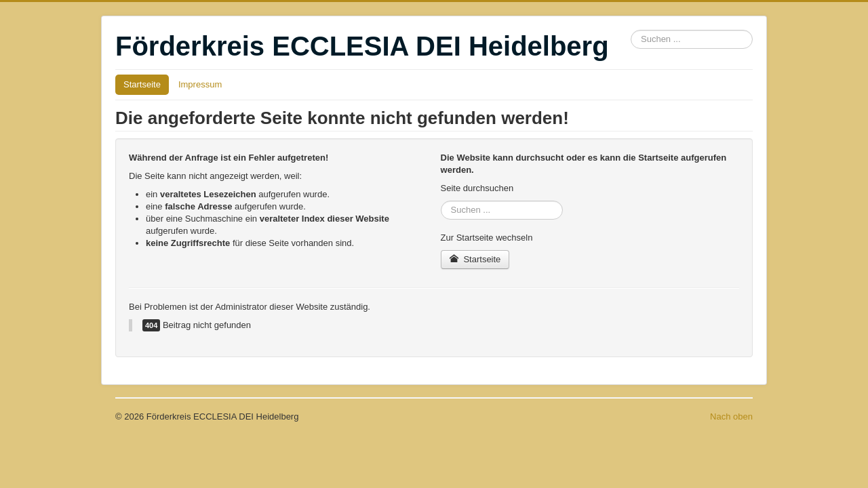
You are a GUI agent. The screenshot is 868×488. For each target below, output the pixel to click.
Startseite (142, 84)
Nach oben (731, 416)
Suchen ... (631, 30)
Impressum (200, 84)
